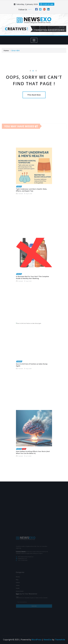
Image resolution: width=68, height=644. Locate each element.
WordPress (37, 640)
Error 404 (15, 51)
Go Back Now (34, 95)
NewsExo (48, 640)
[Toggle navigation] (34, 40)
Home (6, 51)
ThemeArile (60, 640)
